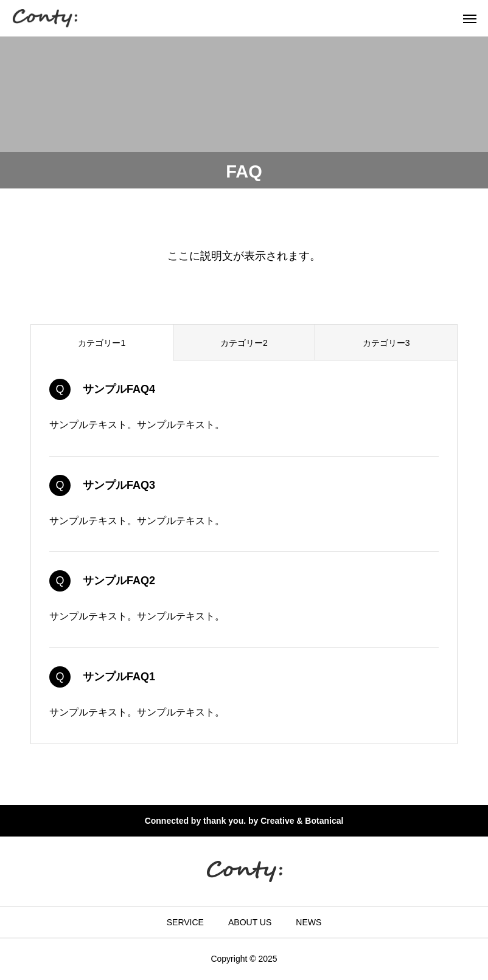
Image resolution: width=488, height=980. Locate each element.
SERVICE (185, 922)
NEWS (308, 922)
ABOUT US (250, 922)
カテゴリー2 (244, 343)
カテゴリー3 (386, 343)
